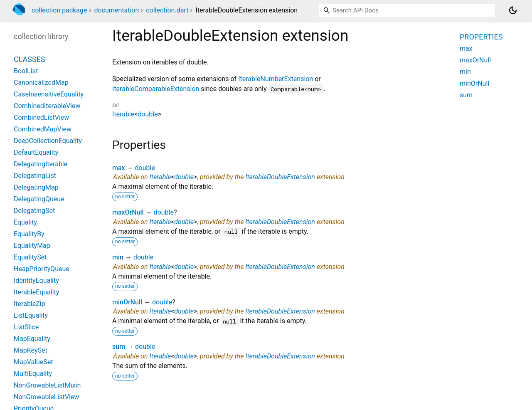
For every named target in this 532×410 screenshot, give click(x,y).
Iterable (123, 114)
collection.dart (167, 10)
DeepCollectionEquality (48, 141)
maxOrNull (128, 212)
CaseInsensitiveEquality (49, 94)
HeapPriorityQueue (42, 269)
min (118, 257)
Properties (481, 37)
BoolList (26, 71)
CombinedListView (41, 117)
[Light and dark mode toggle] (513, 10)
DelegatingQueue (39, 199)
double (148, 114)
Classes (30, 59)
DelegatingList (35, 176)
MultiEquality (33, 374)
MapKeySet (31, 350)
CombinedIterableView (47, 106)
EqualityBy (29, 234)
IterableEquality (36, 292)
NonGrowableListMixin (47, 385)
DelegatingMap (36, 187)
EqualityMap (32, 246)
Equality (25, 222)
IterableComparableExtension (156, 89)
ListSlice (26, 327)
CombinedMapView (43, 129)
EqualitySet (30, 257)
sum (119, 347)
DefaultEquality (36, 152)
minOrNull (127, 302)
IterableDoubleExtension (280, 177)
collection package (59, 10)
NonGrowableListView (46, 397)
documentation (117, 10)
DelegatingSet (34, 211)
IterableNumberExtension (276, 79)
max (119, 168)
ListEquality (31, 315)
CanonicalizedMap (41, 83)
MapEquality (32, 339)
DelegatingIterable (41, 164)
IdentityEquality (36, 280)
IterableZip (30, 304)
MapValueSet (33, 362)
